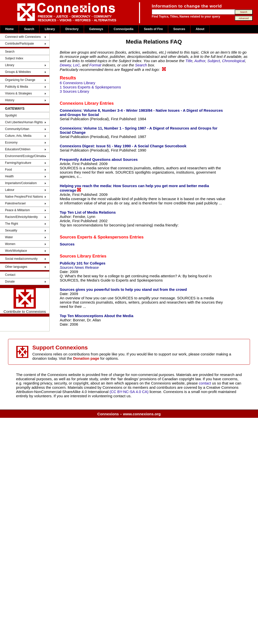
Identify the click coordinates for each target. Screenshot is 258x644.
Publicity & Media (17, 87)
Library (50, 29)
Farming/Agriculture (18, 163)
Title (189, 61)
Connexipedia (124, 29)
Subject (214, 61)
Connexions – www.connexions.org (129, 414)
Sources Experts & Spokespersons (94, 237)
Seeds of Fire (153, 29)
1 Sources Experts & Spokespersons (90, 87)
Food (8, 170)
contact (206, 383)
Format (95, 65)
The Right (12, 224)
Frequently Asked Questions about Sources (99, 159)
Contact (10, 275)
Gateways (96, 29)
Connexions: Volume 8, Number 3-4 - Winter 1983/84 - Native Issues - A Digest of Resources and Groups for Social (141, 112)
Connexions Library (79, 103)
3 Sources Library (74, 91)
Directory (72, 29)
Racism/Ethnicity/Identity (21, 217)
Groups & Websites (18, 72)
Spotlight (11, 115)
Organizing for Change (20, 80)
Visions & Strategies (18, 93)
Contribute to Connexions (25, 301)
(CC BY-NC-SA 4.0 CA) (129, 392)
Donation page (86, 358)
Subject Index (14, 58)
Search (29, 29)
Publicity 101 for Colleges (83, 263)
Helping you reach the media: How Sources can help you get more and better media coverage (134, 188)
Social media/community (21, 259)
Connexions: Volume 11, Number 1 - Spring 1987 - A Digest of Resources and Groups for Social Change (139, 130)
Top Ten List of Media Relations (88, 212)
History (10, 100)
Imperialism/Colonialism (21, 183)
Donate (10, 282)
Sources (179, 29)
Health (9, 176)
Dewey (65, 65)
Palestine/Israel (15, 203)
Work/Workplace (16, 251)
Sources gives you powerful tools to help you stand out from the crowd (123, 289)
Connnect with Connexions (23, 37)
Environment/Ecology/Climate (25, 156)
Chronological (233, 61)
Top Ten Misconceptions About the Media (96, 316)
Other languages (16, 267)
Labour (10, 190)
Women (10, 244)
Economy (11, 143)
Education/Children (18, 149)
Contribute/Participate (19, 44)
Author (200, 61)
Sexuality (11, 230)
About (200, 29)
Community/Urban (17, 129)
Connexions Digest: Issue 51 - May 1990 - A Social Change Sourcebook (123, 146)
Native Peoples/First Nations (24, 197)
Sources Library (75, 256)
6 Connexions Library (77, 83)
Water (9, 237)
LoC (77, 65)
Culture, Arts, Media (18, 136)
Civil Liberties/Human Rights (24, 122)
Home (9, 29)
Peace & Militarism (17, 210)
